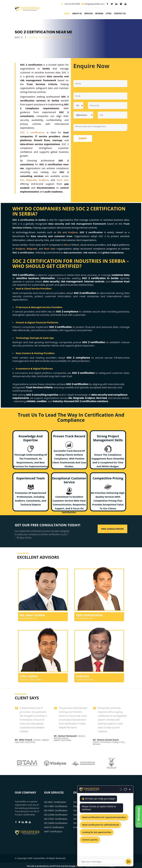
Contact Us (120, 13)
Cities (109, 13)
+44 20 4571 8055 (72, 4)
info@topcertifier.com (93, 4)
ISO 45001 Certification (56, 810)
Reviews (99, 13)
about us (77, 13)
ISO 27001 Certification (56, 819)
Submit (83, 138)
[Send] (129, 862)
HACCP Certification (54, 827)
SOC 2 (19, 37)
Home (67, 13)
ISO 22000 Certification (56, 815)
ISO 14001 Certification (56, 806)
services (89, 13)
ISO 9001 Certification (55, 802)
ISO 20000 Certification (56, 823)
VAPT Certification (53, 831)
